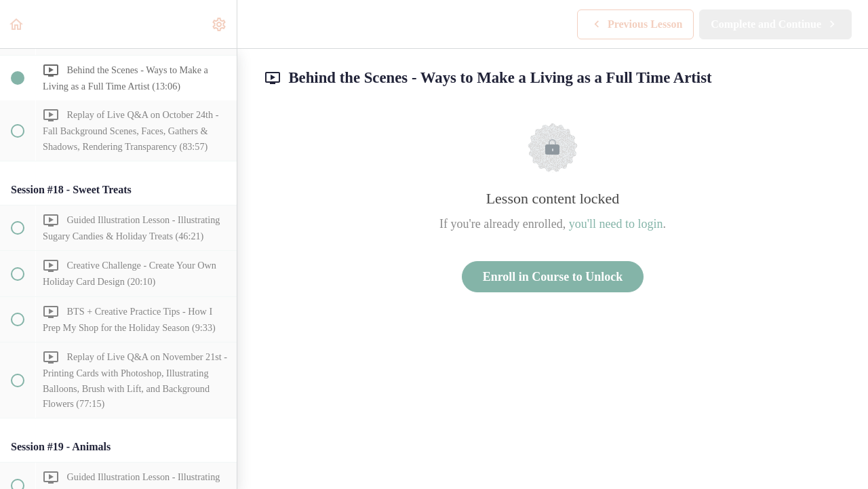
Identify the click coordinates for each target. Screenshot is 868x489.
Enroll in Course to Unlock (553, 277)
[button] (17, 24)
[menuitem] (220, 24)
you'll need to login (616, 224)
